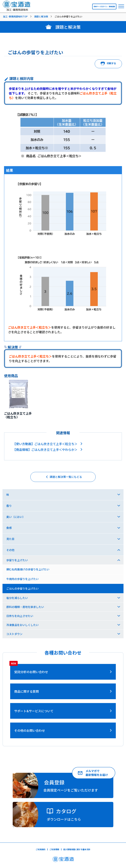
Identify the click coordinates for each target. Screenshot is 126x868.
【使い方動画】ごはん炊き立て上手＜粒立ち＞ (45, 444)
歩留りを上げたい (17, 560)
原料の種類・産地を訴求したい (25, 607)
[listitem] (18, 16)
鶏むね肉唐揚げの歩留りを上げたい (28, 569)
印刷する (108, 64)
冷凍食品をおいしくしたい (22, 625)
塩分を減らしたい (17, 598)
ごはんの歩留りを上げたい (22, 588)
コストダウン (14, 634)
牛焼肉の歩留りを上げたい (22, 579)
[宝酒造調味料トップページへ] (17, 10)
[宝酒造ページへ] (63, 860)
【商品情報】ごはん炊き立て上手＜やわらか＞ (45, 450)
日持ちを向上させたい (20, 616)
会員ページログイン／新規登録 (104, 6)
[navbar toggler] (121, 6)
